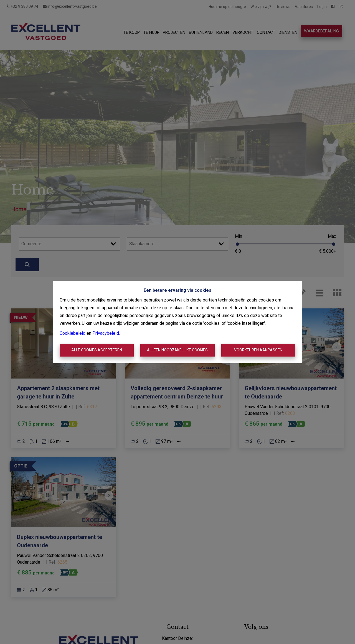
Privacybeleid (106, 333)
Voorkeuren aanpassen (258, 350)
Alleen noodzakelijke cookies (177, 350)
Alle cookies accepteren (97, 350)
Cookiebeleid (73, 333)
